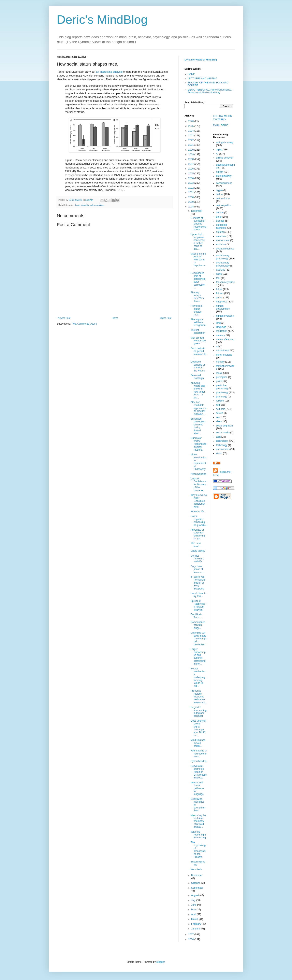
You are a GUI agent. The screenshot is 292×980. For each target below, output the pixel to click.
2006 (191, 939)
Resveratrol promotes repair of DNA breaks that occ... (199, 772)
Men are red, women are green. (198, 341)
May (194, 910)
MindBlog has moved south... (198, 743)
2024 (191, 131)
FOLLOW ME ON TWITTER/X (223, 118)
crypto (220, 190)
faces (219, 274)
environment (223, 240)
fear (218, 278)
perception (222, 377)
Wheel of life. (198, 512)
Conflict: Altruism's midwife (197, 559)
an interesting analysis (109, 72)
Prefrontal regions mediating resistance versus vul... (199, 697)
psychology (222, 393)
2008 (191, 207)
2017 (191, 164)
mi (217, 346)
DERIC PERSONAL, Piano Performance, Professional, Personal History (210, 91)
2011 (191, 192)
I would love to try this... (198, 595)
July (194, 900)
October (196, 883)
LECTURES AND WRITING (202, 79)
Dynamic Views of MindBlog (201, 60)
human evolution (225, 316)
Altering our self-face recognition (198, 322)
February (196, 924)
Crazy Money (198, 551)
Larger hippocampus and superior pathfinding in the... (198, 656)
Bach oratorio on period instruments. (198, 353)
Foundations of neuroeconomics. (199, 754)
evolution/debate (225, 249)
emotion (221, 232)
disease (220, 221)
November (197, 875)
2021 (191, 145)
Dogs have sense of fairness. (197, 569)
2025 (191, 126)
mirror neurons (224, 355)
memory (221, 335)
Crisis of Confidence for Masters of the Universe (198, 485)
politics (220, 381)
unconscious (223, 449)
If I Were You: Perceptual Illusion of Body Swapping (198, 583)
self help (221, 409)
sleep (219, 421)
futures (220, 293)
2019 (191, 154)
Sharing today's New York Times (197, 297)
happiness (222, 302)
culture (220, 194)
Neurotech (196, 869)
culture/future (223, 199)
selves (220, 413)
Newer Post (64, 318)
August (195, 895)
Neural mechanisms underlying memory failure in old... (198, 677)
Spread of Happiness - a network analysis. (199, 605)
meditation (222, 331)
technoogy (222, 445)
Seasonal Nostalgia (197, 377)
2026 (191, 121)
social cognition (224, 426)
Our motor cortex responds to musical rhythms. (199, 444)
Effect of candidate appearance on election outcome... (199, 408)
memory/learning (225, 339)
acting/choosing (225, 142)
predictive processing (222, 387)
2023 (191, 136)
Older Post (166, 318)
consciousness (224, 183)
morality (220, 362)
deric (219, 217)
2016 (191, 169)
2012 (191, 188)
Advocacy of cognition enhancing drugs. (198, 534)
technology (222, 441)
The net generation (198, 331)
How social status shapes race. (196, 310)
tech (218, 437)
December (197, 211)
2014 (191, 178)
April (194, 914)
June (194, 905)
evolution (221, 244)
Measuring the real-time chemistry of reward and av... (198, 821)
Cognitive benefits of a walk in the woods (198, 366)
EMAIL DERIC (221, 125)
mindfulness (223, 351)
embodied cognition (222, 226)
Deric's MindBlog (102, 20)
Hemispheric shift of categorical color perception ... (198, 280)
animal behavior (225, 158)
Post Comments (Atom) (84, 324)
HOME (191, 74)
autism (220, 172)
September (197, 888)
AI (217, 154)
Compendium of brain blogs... (198, 625)
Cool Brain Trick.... (196, 616)
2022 (191, 140)
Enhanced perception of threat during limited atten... (198, 426)
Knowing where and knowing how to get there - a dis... (198, 390)
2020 (191, 150)
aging (219, 150)
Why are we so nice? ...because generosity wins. (199, 501)
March (195, 919)
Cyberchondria (199, 761)
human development (223, 307)
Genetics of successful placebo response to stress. (199, 224)
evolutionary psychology (223, 257)
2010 (191, 197)
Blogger (160, 962)
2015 (191, 174)
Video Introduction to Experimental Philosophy (199, 462)
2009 (191, 202)
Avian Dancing (198, 474)
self (218, 405)
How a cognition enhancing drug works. (198, 521)
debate (220, 213)
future (219, 289)
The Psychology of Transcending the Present (198, 850)
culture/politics (97, 205)
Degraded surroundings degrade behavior (199, 712)
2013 (191, 183)
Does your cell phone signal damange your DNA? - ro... (198, 728)
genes (220, 298)
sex (218, 417)
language (221, 327)
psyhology (222, 397)
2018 (191, 159)
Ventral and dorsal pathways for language (197, 788)
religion (220, 401)
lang (218, 323)
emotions (221, 236)
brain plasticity (82, 205)
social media (223, 433)
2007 (191, 935)
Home (115, 318)
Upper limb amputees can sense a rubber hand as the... (198, 242)
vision (219, 453)
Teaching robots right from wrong (198, 835)
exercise (221, 270)
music (219, 373)
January (196, 929)
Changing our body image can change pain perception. (198, 639)
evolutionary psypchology (223, 264)
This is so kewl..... (196, 545)
